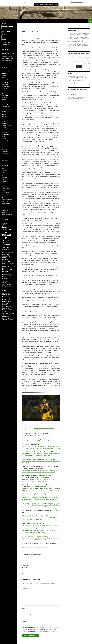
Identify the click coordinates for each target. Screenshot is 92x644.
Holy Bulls (4, 122)
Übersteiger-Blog (6, 105)
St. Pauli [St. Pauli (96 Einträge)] (10, 307)
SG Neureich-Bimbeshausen (8, 94)
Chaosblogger (5, 150)
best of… (23, 21)
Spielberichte (5, 201)
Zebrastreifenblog (6, 107)
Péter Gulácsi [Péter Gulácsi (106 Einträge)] (11, 288)
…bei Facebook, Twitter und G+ (80, 21)
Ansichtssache (5, 170)
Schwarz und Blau (6, 92)
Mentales (11, 60)
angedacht (4, 74)
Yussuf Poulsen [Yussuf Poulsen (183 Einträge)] (8, 319)
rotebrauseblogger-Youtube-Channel (76, 83)
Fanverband (5, 120)
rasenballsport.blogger (7, 125)
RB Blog (4, 127)
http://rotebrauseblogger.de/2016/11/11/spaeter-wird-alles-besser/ (40, 525)
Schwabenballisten (6, 142)
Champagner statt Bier (7, 176)
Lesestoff (4, 190)
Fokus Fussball (5, 81)
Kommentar (25, 589)
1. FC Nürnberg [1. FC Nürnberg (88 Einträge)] (6, 225)
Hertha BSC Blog (6, 83)
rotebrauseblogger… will (33, 21)
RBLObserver (5, 138)
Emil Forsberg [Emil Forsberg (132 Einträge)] (7, 275)
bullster (4, 118)
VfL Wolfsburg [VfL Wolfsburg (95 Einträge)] (6, 315)
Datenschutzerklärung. (77, 2)
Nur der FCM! (5, 88)
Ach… (3, 168)
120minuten (5, 70)
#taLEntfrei (4, 114)
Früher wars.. (5, 178)
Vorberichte (5, 212)
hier (57, 631)
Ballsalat (4, 75)
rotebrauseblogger (35, 34)
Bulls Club (4, 116)
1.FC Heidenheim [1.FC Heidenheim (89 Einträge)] (6, 222)
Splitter (4, 205)
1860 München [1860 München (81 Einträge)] (5, 242)
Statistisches (5, 207)
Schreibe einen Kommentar (50, 34)
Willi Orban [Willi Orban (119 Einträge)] (6, 317)
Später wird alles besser (41, 572)
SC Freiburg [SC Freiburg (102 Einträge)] (5, 307)
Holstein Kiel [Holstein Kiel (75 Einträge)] (5, 281)
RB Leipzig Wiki (5, 129)
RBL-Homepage (5, 135)
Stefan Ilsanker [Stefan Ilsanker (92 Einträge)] (6, 308)
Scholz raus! (5, 34)
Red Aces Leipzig (6, 140)
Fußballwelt (5, 181)
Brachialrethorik (5, 174)
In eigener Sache (6, 187)
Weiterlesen (70, 100)
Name (24, 608)
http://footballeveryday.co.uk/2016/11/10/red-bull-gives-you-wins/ (40, 441)
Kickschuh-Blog (5, 86)
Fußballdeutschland (6, 179)
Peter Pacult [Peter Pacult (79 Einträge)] (5, 288)
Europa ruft (41, 566)
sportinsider (5, 97)
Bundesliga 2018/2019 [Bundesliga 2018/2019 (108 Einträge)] (8, 263)
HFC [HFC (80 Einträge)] (12, 280)
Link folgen (78, 36)
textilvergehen (5, 103)
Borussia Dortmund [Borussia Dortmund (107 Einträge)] (8, 253)
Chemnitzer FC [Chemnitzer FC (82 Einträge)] (5, 265)
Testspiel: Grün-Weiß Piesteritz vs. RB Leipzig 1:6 (8, 53)
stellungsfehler (5, 101)
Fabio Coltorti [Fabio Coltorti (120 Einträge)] (6, 277)
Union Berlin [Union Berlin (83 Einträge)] (11, 313)
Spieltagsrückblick (6, 203)
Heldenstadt (5, 155)
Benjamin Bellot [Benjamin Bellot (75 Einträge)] (5, 251)
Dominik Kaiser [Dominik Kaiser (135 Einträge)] (7, 271)
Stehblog (4, 99)
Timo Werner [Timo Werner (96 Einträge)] (5, 312)
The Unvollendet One (7, 36)
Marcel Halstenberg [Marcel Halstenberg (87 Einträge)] (7, 284)
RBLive (4, 136)
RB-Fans (4, 131)
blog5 (3, 77)
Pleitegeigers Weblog (6, 90)
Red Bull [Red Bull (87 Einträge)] (4, 301)
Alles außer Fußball (6, 44)
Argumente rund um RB (7, 172)
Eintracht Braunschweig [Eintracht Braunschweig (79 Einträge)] (7, 273)
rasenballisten (5, 124)
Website (24, 621)
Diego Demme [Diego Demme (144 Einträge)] (7, 269)
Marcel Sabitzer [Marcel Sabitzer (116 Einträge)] (7, 286)
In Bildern (4, 185)
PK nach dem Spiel (6, 196)
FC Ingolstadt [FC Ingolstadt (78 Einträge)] (5, 279)
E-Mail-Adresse (26, 615)
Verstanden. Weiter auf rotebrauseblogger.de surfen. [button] (46, 4)
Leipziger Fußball (6, 189)
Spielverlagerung (6, 96)
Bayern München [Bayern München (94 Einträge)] (6, 250)
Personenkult (5, 194)
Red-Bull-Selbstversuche (7, 200)
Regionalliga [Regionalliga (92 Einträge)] (9, 301)
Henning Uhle (5, 58)
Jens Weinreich (5, 85)
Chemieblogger (5, 151)
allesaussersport (5, 72)
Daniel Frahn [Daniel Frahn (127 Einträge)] (6, 267)
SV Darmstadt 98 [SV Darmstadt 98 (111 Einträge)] (7, 310)
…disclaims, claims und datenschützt (54, 21)
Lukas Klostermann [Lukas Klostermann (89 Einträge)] (6, 283)
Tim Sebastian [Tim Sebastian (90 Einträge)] (5, 313)
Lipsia (3, 159)
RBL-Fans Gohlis (6, 133)
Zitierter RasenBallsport (7, 214)
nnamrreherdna (5, 161)
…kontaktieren (68, 21)
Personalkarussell (6, 192)
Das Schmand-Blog (6, 153)
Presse (23, 29)
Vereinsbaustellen (6, 209)
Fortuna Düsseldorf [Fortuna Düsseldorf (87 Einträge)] (6, 280)
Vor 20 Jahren (5, 211)
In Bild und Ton (5, 183)
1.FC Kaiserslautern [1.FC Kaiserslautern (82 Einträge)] (6, 223)
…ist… (42, 21)
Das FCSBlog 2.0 (6, 79)
